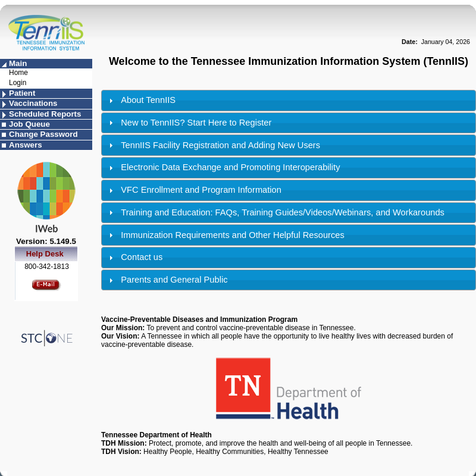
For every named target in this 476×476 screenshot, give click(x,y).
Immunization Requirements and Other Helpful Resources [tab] (225, 235)
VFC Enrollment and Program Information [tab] (194, 190)
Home (18, 73)
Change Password (43, 134)
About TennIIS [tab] (141, 100)
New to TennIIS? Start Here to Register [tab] (189, 123)
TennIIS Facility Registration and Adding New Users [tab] (213, 145)
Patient (22, 93)
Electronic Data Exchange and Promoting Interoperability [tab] (223, 167)
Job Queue (29, 124)
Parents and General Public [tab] (167, 280)
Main (18, 63)
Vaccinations (33, 103)
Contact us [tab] (134, 257)
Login (18, 83)
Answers (26, 145)
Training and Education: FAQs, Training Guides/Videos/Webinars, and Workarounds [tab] (275, 213)
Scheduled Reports (45, 114)
